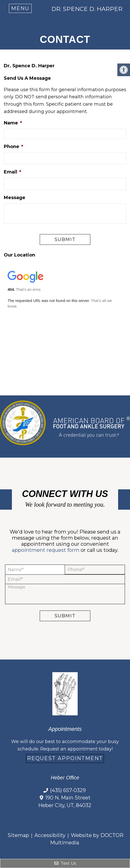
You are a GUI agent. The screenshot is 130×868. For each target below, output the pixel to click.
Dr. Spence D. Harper (87, 9)
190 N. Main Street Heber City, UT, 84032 (65, 801)
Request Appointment (65, 758)
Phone (14, 147)
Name (13, 123)
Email (13, 172)
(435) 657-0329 (68, 790)
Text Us (65, 863)
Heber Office (65, 778)
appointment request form (46, 550)
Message (15, 198)
